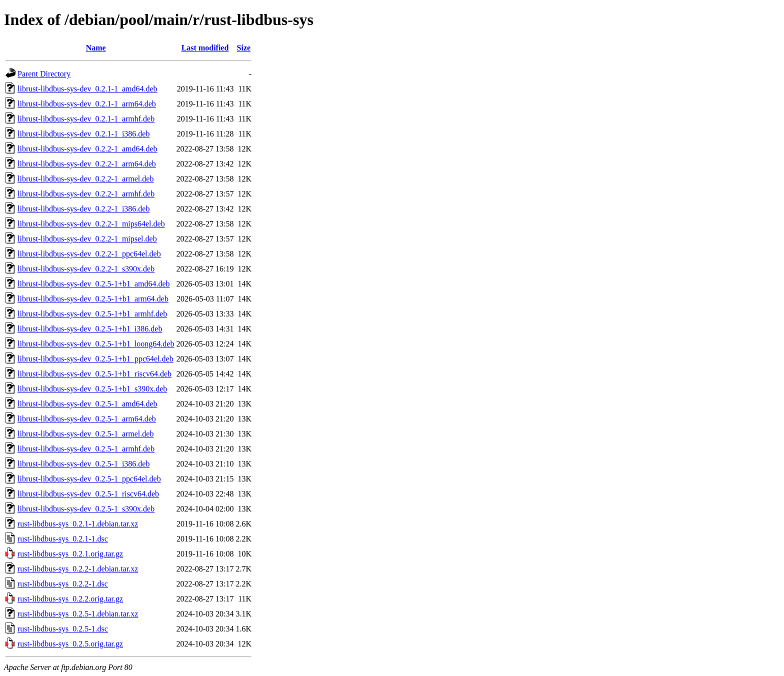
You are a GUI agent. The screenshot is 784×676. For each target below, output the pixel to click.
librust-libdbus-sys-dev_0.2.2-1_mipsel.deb (87, 239)
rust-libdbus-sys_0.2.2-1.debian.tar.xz (78, 569)
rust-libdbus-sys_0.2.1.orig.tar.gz (70, 554)
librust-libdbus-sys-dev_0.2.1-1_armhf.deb (86, 119)
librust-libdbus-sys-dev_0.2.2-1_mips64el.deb (91, 224)
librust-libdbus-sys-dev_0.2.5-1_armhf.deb (86, 449)
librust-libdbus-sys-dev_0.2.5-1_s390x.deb (86, 509)
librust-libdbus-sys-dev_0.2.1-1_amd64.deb (87, 89)
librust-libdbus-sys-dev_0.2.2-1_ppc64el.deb (89, 254)
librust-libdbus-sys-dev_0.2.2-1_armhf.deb (86, 194)
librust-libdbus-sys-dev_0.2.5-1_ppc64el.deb (89, 479)
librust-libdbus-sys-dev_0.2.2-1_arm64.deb (87, 164)
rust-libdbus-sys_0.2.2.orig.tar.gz (70, 599)
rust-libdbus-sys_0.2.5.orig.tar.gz (70, 644)
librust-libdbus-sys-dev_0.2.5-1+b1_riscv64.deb (94, 374)
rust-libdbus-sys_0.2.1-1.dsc (63, 539)
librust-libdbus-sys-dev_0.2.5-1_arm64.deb (87, 419)
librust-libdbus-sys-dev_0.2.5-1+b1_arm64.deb (93, 299)
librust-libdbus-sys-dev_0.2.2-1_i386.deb (83, 209)
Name (96, 48)
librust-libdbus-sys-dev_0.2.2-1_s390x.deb (86, 269)
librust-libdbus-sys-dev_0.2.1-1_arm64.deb (87, 104)
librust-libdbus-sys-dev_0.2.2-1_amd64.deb (87, 149)
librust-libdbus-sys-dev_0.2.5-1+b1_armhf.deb (92, 314)
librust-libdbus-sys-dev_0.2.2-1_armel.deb (85, 179)
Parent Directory (44, 74)
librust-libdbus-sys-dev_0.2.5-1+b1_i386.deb (90, 329)
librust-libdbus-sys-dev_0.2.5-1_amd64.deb (87, 404)
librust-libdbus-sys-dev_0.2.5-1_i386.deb (83, 464)
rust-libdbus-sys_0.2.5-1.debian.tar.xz (78, 614)
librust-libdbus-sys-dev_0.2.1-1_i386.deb (83, 134)
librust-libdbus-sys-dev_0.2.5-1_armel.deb (85, 434)
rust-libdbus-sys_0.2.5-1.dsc (63, 629)
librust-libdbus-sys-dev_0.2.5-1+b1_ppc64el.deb (95, 359)
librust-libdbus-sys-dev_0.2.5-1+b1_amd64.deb (94, 284)
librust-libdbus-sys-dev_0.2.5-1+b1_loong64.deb (96, 344)
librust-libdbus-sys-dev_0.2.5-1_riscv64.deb (88, 494)
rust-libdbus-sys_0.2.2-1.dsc (63, 584)
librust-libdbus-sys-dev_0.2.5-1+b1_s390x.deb (92, 389)
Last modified (205, 48)
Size (244, 48)
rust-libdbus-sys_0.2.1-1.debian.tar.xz (78, 524)
